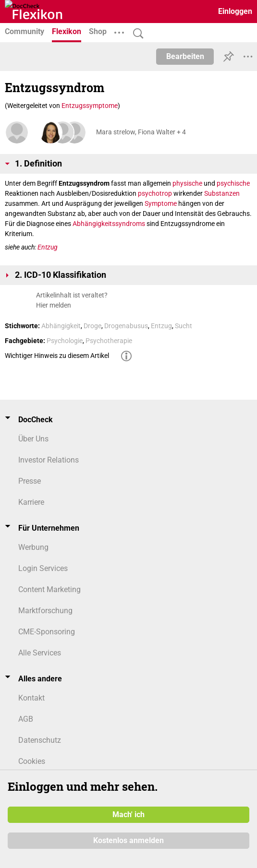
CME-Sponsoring (47, 632)
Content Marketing (49, 589)
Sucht (184, 326)
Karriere (31, 502)
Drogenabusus (126, 326)
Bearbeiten (185, 56)
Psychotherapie (109, 341)
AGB (26, 719)
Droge (92, 326)
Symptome (161, 203)
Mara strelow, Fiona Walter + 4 (141, 132)
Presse (30, 481)
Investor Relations (49, 460)
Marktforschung (45, 611)
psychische (233, 183)
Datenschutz (40, 740)
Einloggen (235, 11)
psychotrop (155, 193)
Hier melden (54, 305)
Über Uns (33, 439)
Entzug (48, 247)
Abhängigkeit (61, 326)
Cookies (32, 761)
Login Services (43, 568)
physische (187, 183)
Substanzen (222, 193)
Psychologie (65, 341)
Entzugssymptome (90, 106)
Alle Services (40, 653)
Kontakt (31, 698)
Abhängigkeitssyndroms (109, 224)
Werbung (33, 547)
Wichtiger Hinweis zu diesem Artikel (57, 356)
